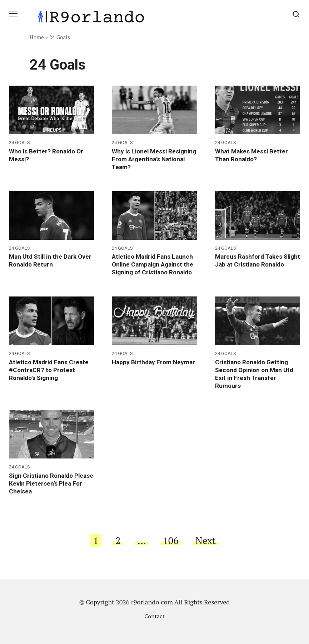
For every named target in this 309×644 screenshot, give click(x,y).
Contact (154, 616)
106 (171, 541)
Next (206, 541)
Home (37, 37)
